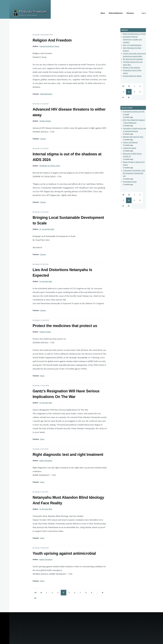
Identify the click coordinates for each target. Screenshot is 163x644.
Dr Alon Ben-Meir (46, 281)
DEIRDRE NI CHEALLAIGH (50, 166)
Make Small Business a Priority (134, 34)
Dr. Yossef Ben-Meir (47, 229)
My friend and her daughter (133, 59)
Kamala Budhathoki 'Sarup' (49, 46)
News (42, 376)
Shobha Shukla (45, 121)
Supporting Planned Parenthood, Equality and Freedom (132, 40)
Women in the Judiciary (132, 68)
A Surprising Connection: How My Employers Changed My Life (134, 173)
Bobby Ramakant (46, 461)
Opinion (43, 139)
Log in (144, 13)
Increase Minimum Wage (132, 76)
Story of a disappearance (132, 45)
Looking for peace (129, 148)
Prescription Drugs (130, 182)
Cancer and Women (130, 142)
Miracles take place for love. (133, 137)
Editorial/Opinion (46, 94)
